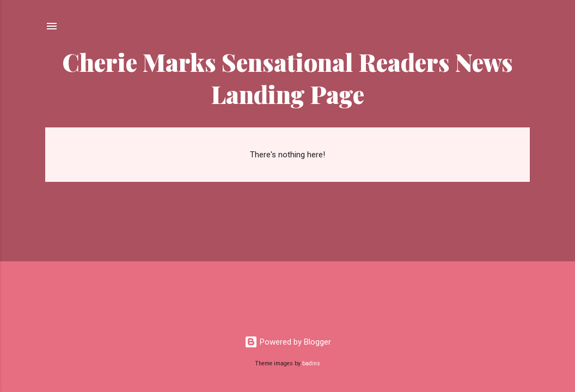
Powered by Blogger (288, 342)
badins (311, 363)
